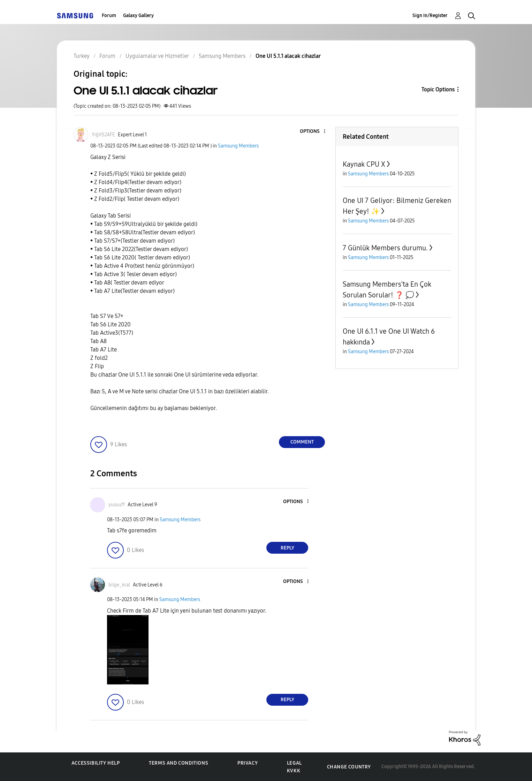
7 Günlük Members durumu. (385, 248)
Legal (294, 763)
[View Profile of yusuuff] (117, 505)
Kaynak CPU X (364, 164)
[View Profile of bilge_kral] (119, 585)
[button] (313, 132)
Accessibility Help (96, 763)
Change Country (349, 767)
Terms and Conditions (178, 763)
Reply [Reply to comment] (287, 548)
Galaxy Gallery (138, 16)
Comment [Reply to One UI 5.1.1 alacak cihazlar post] (302, 442)
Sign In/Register (430, 16)
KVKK (294, 771)
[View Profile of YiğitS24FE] (103, 135)
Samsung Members (238, 146)
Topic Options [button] (438, 89)
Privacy (248, 763)
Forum (109, 16)
